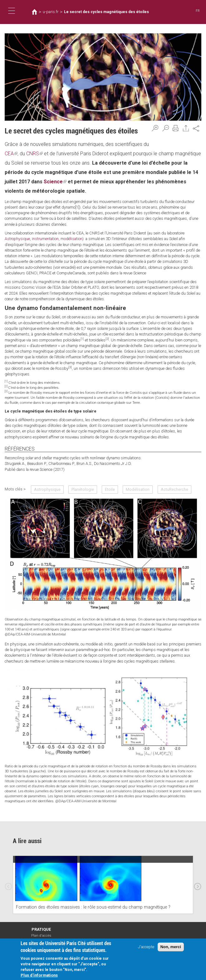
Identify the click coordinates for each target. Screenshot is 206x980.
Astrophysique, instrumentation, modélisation (44, 239)
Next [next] (198, 885)
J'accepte (146, 947)
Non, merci (171, 947)
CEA (11, 154)
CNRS (34, 154)
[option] (103, 885)
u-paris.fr (51, 12)
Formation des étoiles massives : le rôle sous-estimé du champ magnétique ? (93, 907)
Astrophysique (47, 489)
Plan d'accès (41, 936)
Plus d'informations (39, 976)
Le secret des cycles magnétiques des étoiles (106, 12)
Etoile (110, 489)
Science (55, 182)
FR (198, 11)
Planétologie (83, 489)
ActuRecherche (174, 489)
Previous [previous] (8, 885)
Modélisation (138, 489)
